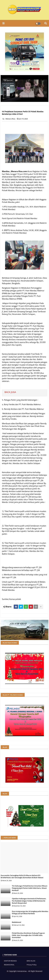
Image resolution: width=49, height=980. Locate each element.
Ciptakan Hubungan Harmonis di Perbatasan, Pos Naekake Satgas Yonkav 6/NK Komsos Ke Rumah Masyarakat (29, 901)
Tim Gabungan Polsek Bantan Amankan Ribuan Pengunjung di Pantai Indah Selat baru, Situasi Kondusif (30, 888)
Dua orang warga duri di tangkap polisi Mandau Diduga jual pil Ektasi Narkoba (30, 912)
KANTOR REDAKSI (10, 961)
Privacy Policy (32, 965)
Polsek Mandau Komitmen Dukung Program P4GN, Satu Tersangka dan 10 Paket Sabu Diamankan (28, 935)
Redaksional (16, 922)
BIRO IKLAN (31, 961)
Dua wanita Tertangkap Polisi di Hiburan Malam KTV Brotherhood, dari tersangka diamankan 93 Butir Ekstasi (22, 876)
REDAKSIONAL (9, 965)
